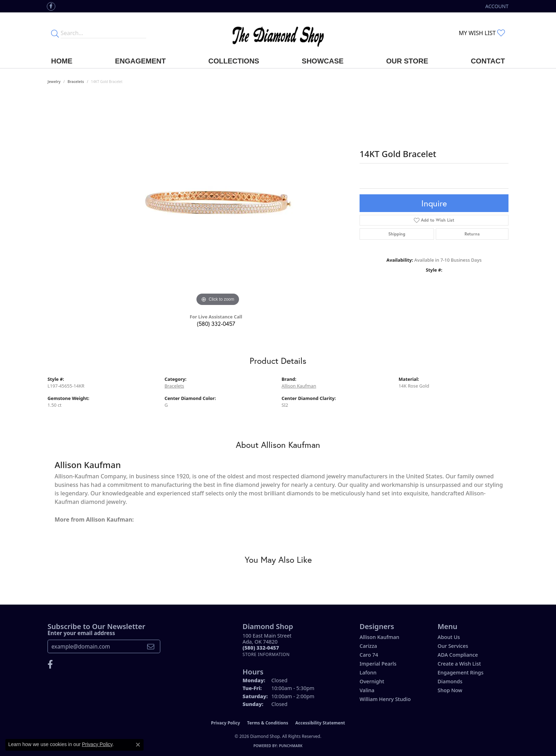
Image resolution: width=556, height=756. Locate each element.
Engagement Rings (460, 672)
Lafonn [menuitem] (368, 672)
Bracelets (76, 82)
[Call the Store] (261, 648)
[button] (496, 6)
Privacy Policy (226, 723)
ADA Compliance (458, 655)
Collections (234, 61)
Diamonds (450, 681)
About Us (449, 637)
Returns (472, 234)
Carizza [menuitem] (368, 646)
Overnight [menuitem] (372, 681)
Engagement (140, 61)
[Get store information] (266, 654)
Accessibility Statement (320, 723)
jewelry (54, 82)
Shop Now (450, 690)
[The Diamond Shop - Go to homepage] (278, 33)
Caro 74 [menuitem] (369, 655)
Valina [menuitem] (367, 690)
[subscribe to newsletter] (151, 646)
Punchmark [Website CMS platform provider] (291, 746)
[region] (218, 201)
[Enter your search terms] (103, 33)
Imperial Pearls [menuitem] (378, 664)
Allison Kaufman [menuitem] (379, 637)
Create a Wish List (459, 664)
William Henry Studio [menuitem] (385, 699)
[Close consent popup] (138, 745)
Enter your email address (81, 633)
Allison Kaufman (299, 386)
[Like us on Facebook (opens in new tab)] (51, 6)
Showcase (323, 61)
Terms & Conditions (268, 723)
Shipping (397, 234)
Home (62, 61)
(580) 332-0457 (216, 324)
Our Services (453, 646)
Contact (488, 61)
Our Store (407, 61)
